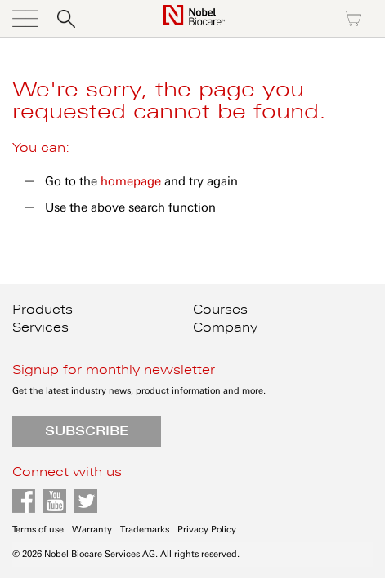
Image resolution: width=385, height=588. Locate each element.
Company (225, 327)
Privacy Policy (207, 530)
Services (40, 327)
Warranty (92, 530)
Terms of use (38, 530)
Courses (220, 310)
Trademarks (145, 530)
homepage (131, 181)
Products (43, 310)
